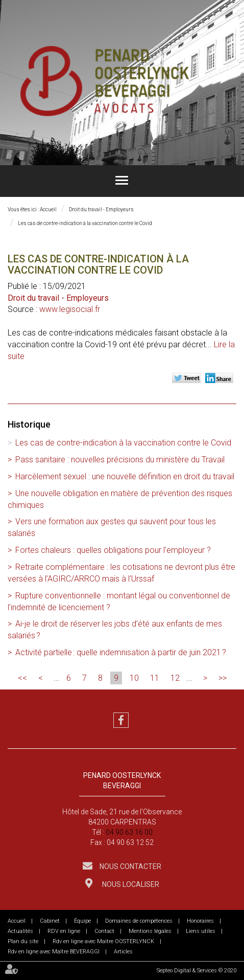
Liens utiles (201, 931)
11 (155, 678)
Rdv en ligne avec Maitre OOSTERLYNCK (103, 941)
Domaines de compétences (139, 921)
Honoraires (200, 921)
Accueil (48, 209)
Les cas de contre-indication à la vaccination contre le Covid (85, 223)
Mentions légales (150, 931)
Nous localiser (130, 884)
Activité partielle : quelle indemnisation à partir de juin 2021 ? (121, 652)
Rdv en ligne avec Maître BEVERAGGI (54, 952)
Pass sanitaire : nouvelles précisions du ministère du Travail (120, 460)
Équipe (82, 921)
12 (175, 678)
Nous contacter (130, 866)
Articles (123, 952)
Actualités (20, 931)
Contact (104, 931)
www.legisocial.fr (70, 309)
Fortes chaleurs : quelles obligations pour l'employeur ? (113, 550)
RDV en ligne (64, 931)
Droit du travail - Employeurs (101, 209)
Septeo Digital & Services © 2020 (197, 971)
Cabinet (50, 921)
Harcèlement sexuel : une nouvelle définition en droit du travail (125, 476)
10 (134, 678)
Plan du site (23, 941)
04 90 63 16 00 (129, 832)
